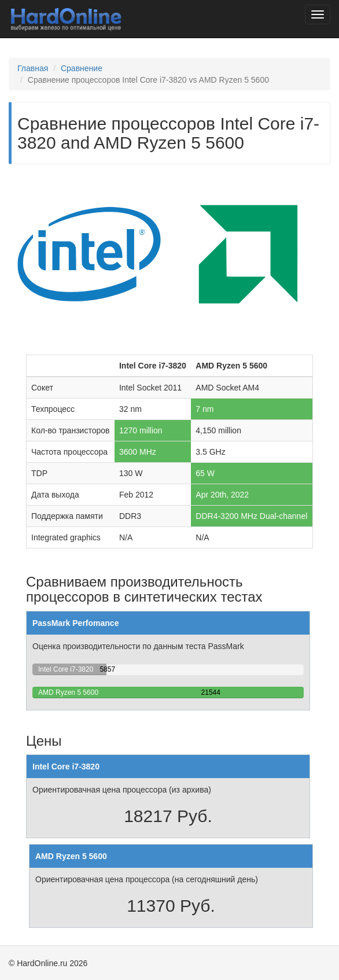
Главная (33, 68)
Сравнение (82, 68)
